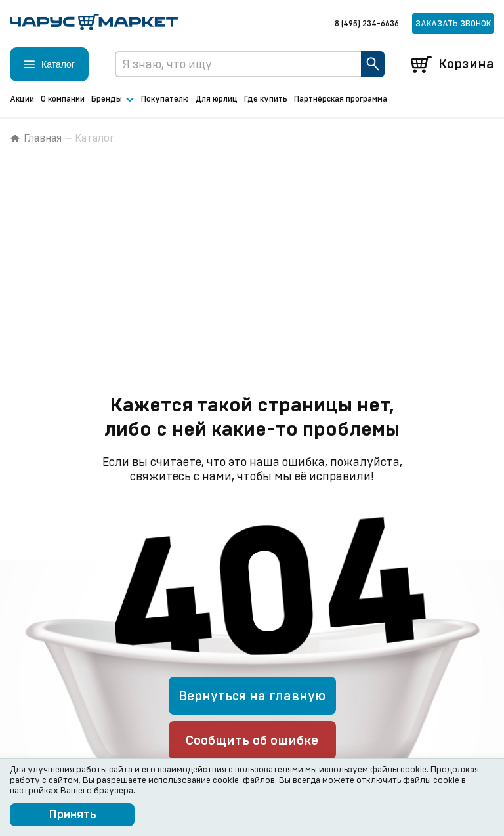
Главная (36, 138)
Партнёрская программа (341, 99)
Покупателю (165, 99)
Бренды (113, 100)
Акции (22, 99)
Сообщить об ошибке (252, 741)
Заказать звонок (453, 24)
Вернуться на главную (252, 696)
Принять (73, 815)
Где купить (266, 99)
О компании (63, 99)
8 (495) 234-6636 (367, 24)
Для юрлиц (217, 99)
